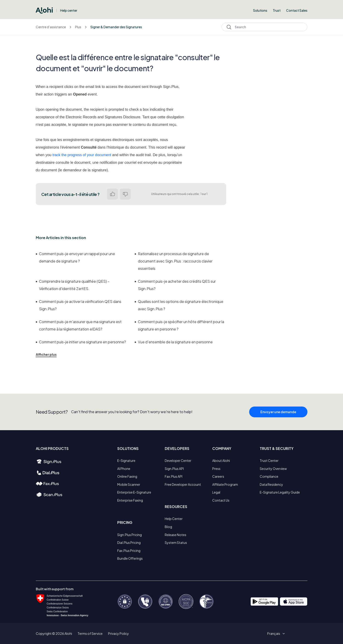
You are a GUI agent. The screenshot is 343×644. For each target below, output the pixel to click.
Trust (277, 10)
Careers (218, 476)
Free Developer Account (183, 484)
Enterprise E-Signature (134, 492)
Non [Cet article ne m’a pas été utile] (125, 194)
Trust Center (269, 460)
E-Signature (126, 460)
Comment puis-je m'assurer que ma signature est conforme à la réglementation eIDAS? (79, 325)
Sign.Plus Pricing (130, 535)
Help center (69, 10)
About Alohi (221, 460)
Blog (168, 527)
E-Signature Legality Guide (280, 492)
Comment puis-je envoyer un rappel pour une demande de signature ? (75, 257)
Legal (216, 492)
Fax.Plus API (174, 476)
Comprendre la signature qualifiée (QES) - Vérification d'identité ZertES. (73, 285)
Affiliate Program (225, 484)
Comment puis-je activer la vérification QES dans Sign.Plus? (79, 305)
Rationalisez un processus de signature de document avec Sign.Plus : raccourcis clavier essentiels (174, 261)
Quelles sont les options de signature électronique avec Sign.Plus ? (179, 305)
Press (216, 469)
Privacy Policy (119, 633)
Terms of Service (90, 633)
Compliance (269, 476)
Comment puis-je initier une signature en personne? (81, 342)
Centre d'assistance (51, 27)
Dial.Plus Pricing (129, 542)
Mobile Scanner (129, 484)
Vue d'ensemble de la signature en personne (174, 342)
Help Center (174, 519)
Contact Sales (297, 10)
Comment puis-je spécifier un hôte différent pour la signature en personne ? (179, 325)
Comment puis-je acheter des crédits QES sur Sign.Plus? (175, 285)
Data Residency (271, 484)
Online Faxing (127, 476)
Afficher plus (46, 354)
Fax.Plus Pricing (129, 551)
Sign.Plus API (174, 469)
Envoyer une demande (278, 414)
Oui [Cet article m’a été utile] (112, 194)
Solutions (260, 10)
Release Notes (176, 535)
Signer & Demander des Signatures (116, 27)
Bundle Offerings (130, 558)
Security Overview (273, 469)
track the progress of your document (82, 155)
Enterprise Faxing (130, 500)
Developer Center (178, 460)
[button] (275, 633)
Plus (78, 27)
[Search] (264, 27)
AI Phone (124, 469)
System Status (176, 542)
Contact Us (221, 500)
